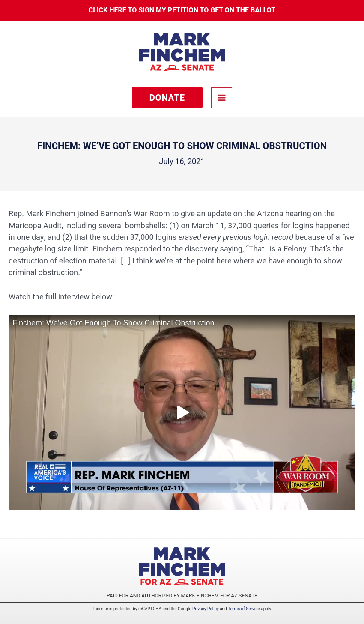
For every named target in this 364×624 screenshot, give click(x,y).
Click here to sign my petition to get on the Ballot (182, 10)
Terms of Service (244, 609)
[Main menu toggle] (222, 98)
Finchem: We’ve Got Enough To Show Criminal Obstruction (113, 323)
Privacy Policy (206, 609)
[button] (167, 98)
